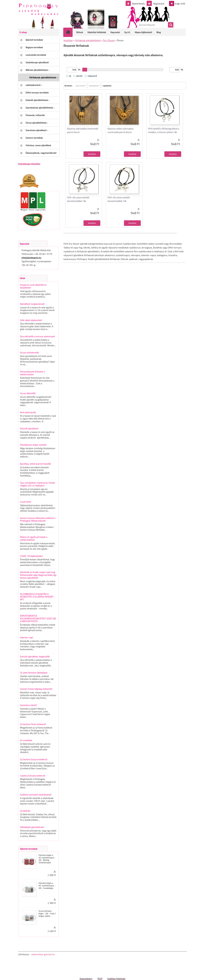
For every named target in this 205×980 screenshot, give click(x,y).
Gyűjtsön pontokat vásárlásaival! (36, 795)
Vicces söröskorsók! (29, 352)
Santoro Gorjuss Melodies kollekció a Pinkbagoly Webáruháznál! (38, 519)
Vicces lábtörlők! (28, 393)
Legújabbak (107, 86)
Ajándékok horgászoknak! (32, 304)
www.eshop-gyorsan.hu (43, 954)
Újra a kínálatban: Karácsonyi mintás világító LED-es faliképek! (38, 484)
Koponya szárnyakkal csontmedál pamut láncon (83, 130)
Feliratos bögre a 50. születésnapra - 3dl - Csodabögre (47, 886)
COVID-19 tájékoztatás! (31, 556)
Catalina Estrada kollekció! (33, 776)
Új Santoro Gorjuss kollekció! (34, 759)
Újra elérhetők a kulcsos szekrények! (38, 336)
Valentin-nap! (27, 637)
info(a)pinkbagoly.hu (31, 258)
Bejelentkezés (137, 4)
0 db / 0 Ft (180, 4)
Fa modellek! (26, 740)
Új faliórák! (25, 811)
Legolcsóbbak (80, 86)
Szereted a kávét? (29, 705)
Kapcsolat (115, 32)
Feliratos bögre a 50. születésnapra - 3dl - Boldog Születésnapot (47, 859)
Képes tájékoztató (143, 32)
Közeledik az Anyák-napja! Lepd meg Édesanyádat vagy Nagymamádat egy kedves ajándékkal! (38, 575)
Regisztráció (158, 4)
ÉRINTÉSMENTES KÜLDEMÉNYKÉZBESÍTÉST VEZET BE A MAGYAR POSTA (38, 618)
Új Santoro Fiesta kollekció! (33, 724)
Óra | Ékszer (109, 40)
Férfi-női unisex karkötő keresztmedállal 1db (78, 199)
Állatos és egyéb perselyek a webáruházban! (34, 538)
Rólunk (80, 32)
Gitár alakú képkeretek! (31, 320)
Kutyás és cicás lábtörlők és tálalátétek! (33, 286)
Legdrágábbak (94, 86)
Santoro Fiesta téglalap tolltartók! (36, 689)
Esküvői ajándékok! (29, 428)
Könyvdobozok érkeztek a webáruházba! (32, 373)
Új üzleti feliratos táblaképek (34, 673)
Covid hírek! (26, 502)
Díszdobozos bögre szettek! (33, 445)
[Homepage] (70, 32)
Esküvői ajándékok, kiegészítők (35, 656)
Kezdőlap (68, 40)
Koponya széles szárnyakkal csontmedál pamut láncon (120, 130)
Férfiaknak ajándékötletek (88, 40)
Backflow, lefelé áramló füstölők (35, 464)
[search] (170, 25)
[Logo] (38, 9)
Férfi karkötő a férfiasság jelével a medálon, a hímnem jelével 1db (164, 130)
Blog (159, 32)
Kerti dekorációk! (28, 412)
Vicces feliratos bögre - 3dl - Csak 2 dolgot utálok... (47, 913)
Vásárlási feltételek (97, 32)
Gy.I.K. (127, 32)
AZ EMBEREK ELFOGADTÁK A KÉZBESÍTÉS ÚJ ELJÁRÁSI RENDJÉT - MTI (38, 597)
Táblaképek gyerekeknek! (32, 827)
